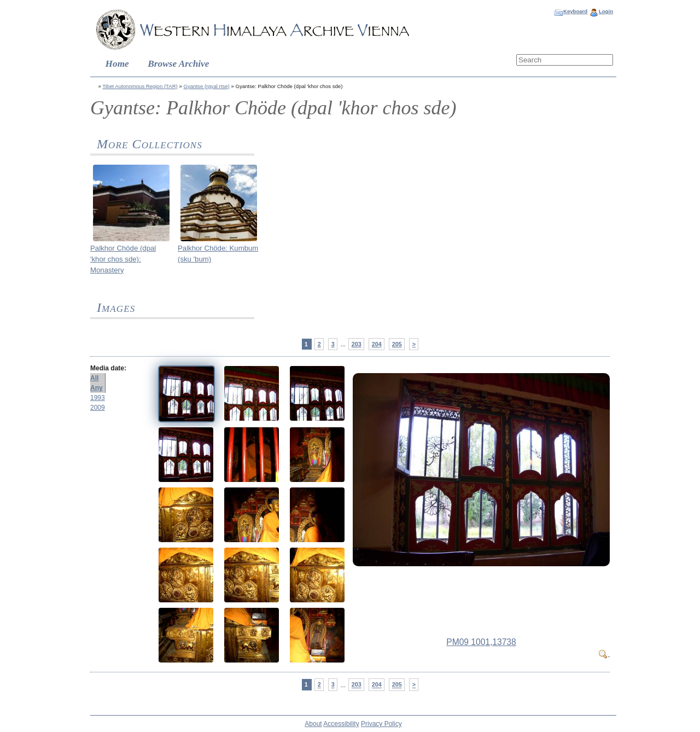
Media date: (108, 368)
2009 (98, 408)
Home (117, 64)
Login (606, 11)
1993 (98, 398)
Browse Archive (178, 64)
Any (97, 388)
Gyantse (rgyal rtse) (206, 86)
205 (397, 344)
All (94, 378)
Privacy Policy (381, 724)
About (313, 724)
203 (357, 344)
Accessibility (341, 724)
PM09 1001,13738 (481, 642)
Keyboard (575, 11)
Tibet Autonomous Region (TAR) (140, 86)
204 (377, 344)
